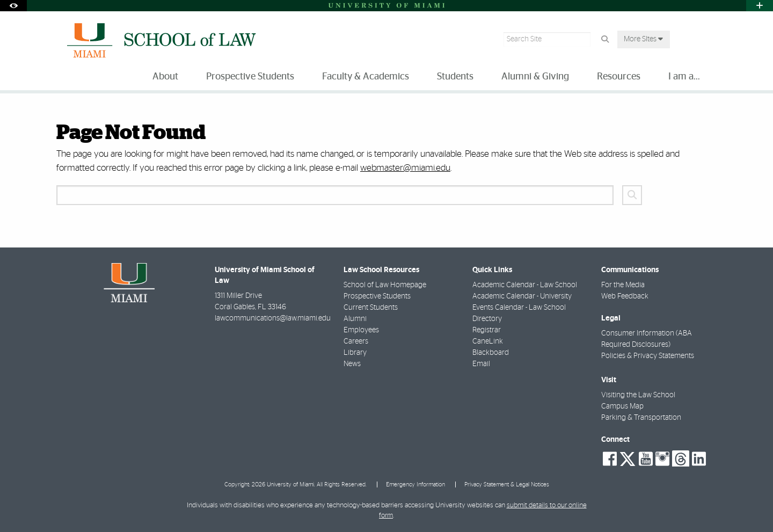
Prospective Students (377, 296)
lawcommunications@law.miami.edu (273, 318)
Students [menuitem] (455, 77)
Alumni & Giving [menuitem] (535, 77)
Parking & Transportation (641, 418)
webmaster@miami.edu (405, 168)
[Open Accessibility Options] (13, 6)
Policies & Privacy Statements (648, 356)
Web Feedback (625, 296)
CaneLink (488, 341)
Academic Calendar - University (522, 296)
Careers (356, 341)
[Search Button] (605, 39)
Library (355, 353)
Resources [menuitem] (619, 77)
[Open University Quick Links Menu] (760, 6)
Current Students (371, 308)
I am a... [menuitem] (684, 77)
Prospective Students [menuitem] (250, 77)
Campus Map (622, 406)
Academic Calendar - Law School (525, 285)
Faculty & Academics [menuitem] (366, 77)
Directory (487, 319)
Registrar (487, 330)
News (352, 364)
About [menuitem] (165, 77)
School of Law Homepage (385, 285)
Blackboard (491, 353)
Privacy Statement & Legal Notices (507, 484)
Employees (361, 330)
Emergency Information (415, 484)
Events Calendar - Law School (519, 308)
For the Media (623, 285)
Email (481, 364)
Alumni (355, 319)
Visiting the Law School (638, 395)
